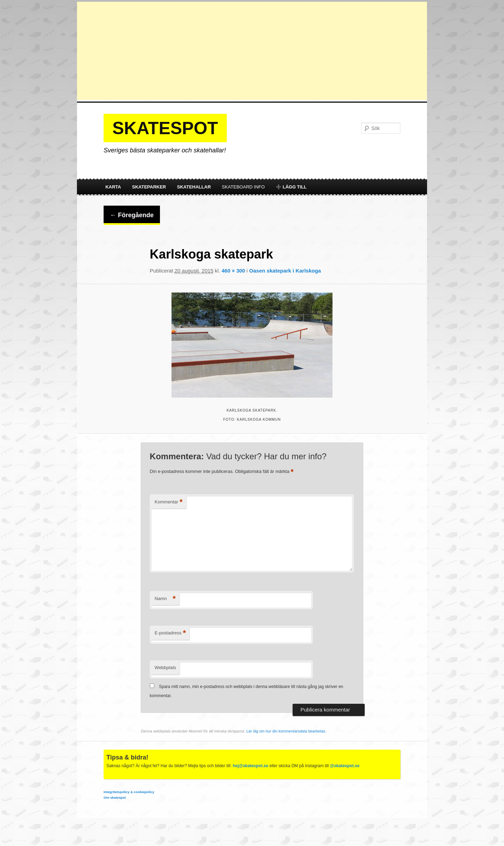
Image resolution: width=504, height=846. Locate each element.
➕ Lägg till (291, 187)
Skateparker (149, 187)
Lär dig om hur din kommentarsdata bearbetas (286, 731)
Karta (113, 187)
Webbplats (165, 668)
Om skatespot (115, 797)
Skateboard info (243, 187)
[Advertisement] (252, 51)
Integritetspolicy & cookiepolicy (129, 792)
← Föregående (132, 215)
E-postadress (170, 633)
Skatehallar (194, 187)
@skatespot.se (345, 766)
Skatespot (165, 128)
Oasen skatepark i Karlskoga (285, 271)
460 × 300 (233, 271)
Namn (165, 599)
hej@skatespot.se (251, 766)
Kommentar (169, 502)
